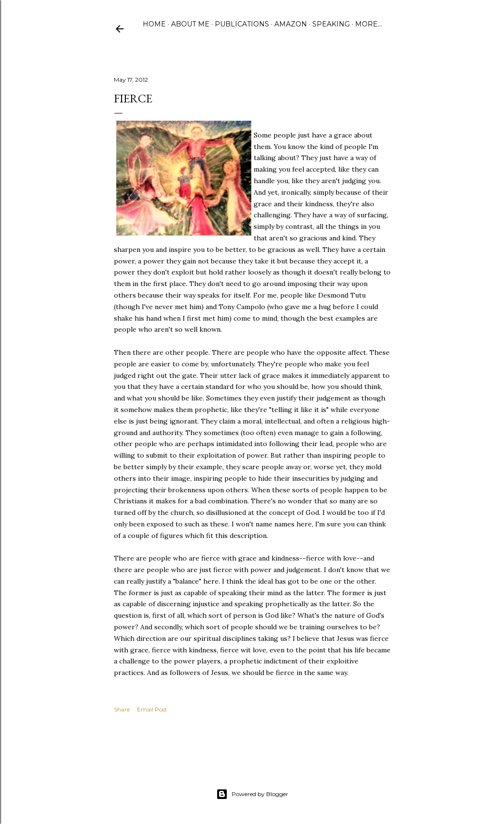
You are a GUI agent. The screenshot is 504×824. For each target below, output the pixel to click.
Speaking (331, 24)
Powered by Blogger (252, 794)
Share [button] (122, 709)
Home (154, 24)
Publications (242, 24)
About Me (190, 24)
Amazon (291, 24)
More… (369, 24)
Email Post (152, 709)
